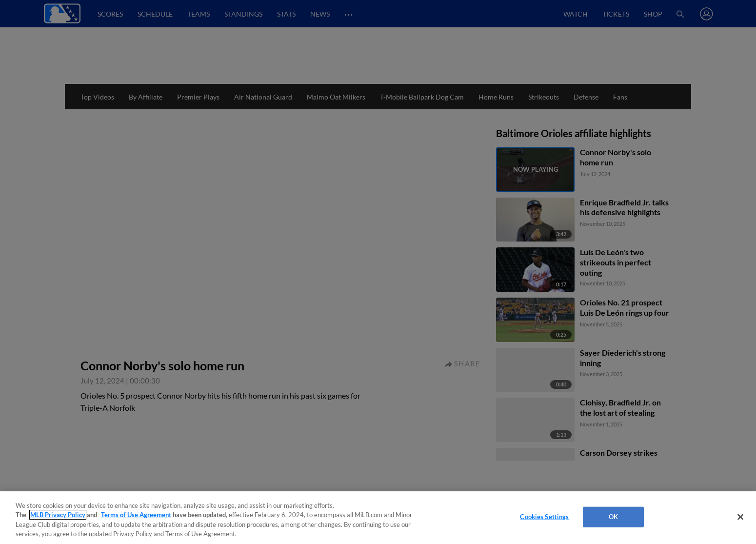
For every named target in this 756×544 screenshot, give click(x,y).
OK (613, 517)
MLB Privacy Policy (58, 515)
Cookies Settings (544, 517)
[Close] (740, 517)
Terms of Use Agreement (136, 515)
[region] (378, 518)
